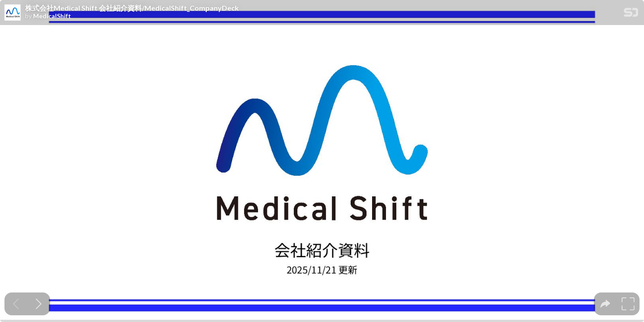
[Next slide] (39, 304)
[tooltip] (605, 304)
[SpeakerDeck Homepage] (631, 14)
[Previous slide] (16, 304)
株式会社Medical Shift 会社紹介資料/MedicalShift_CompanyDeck (132, 8)
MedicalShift (52, 16)
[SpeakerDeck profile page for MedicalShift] (13, 13)
